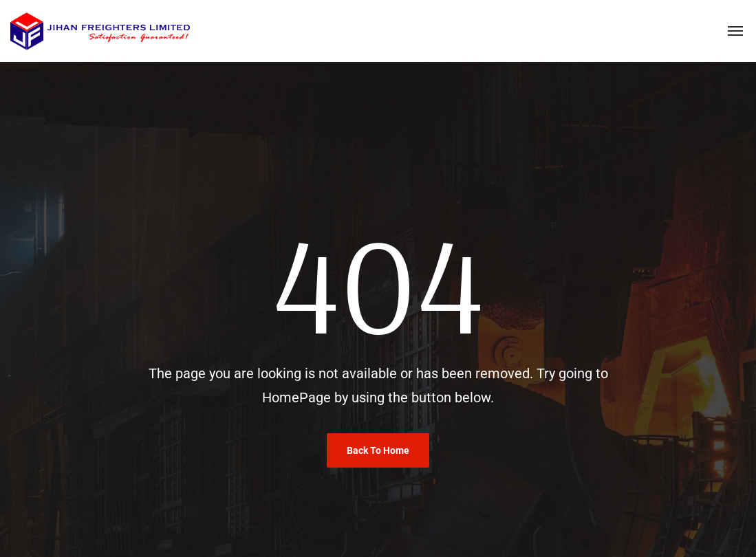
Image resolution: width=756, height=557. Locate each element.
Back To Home (378, 450)
